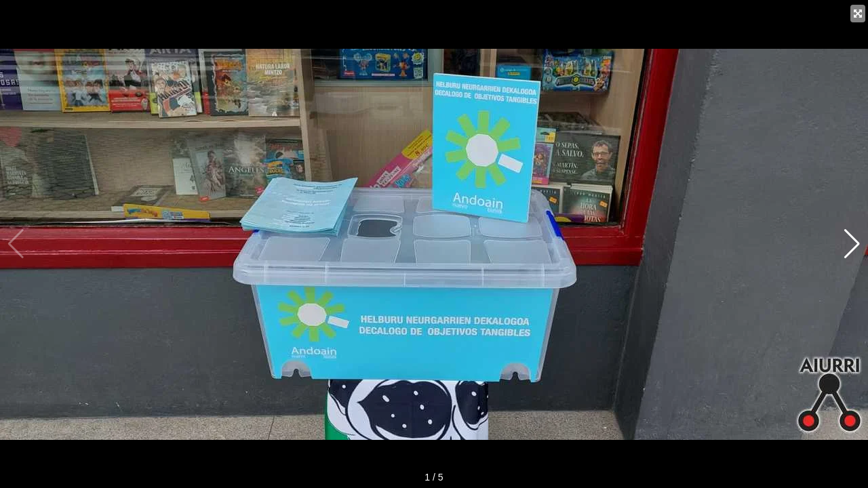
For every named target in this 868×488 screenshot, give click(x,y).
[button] (852, 244)
